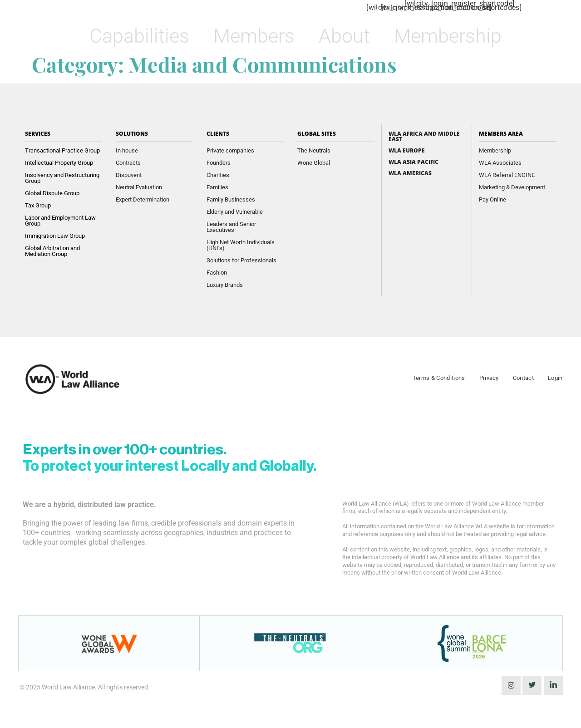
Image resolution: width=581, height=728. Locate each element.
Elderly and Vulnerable (235, 212)
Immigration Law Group (55, 236)
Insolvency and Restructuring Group (62, 178)
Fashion (217, 273)
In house (127, 150)
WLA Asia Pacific (414, 162)
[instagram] (511, 685)
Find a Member (308, 10)
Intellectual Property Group (59, 163)
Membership (452, 35)
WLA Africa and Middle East (424, 137)
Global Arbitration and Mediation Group (52, 251)
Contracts (128, 163)
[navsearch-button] (535, 32)
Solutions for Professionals (241, 260)
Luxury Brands (225, 285)
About (348, 35)
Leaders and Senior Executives (231, 227)
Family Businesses (231, 199)
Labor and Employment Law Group (60, 221)
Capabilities (143, 35)
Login (555, 378)
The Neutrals (314, 150)
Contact (523, 378)
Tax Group (38, 205)
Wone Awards (197, 10)
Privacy (489, 378)
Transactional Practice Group (62, 150)
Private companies (230, 150)
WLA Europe (407, 151)
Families (217, 187)
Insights (252, 10)
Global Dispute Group (52, 193)
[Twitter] (532, 685)
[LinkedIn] (553, 685)
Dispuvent (129, 175)
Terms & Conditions (439, 378)
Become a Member (388, 10)
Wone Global (314, 163)
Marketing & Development (512, 187)
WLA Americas (410, 173)
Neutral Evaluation (139, 187)
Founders (219, 163)
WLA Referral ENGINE (507, 175)
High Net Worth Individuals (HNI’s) (241, 245)
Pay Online (492, 199)
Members (258, 35)
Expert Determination (143, 199)
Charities (218, 175)
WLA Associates (500, 163)
